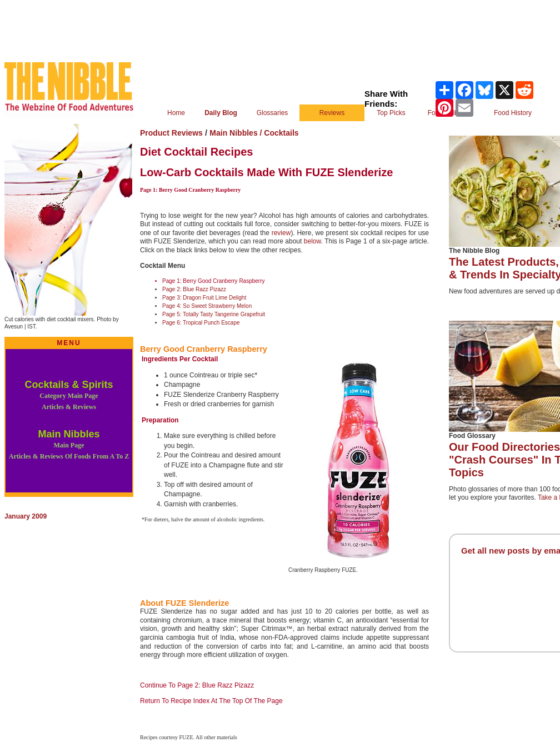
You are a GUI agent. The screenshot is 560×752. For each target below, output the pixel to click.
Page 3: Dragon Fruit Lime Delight (204, 298)
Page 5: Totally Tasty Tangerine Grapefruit (214, 314)
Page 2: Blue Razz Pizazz (194, 289)
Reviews (332, 113)
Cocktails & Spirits (69, 395)
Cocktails (281, 133)
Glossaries (272, 113)
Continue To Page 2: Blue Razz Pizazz (197, 685)
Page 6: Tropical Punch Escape (201, 323)
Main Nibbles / (237, 133)
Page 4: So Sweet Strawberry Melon (207, 306)
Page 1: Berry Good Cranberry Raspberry (214, 281)
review (281, 233)
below (312, 241)
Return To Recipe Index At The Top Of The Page (211, 701)
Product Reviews (171, 133)
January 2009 (26, 516)
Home (176, 113)
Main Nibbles (69, 444)
